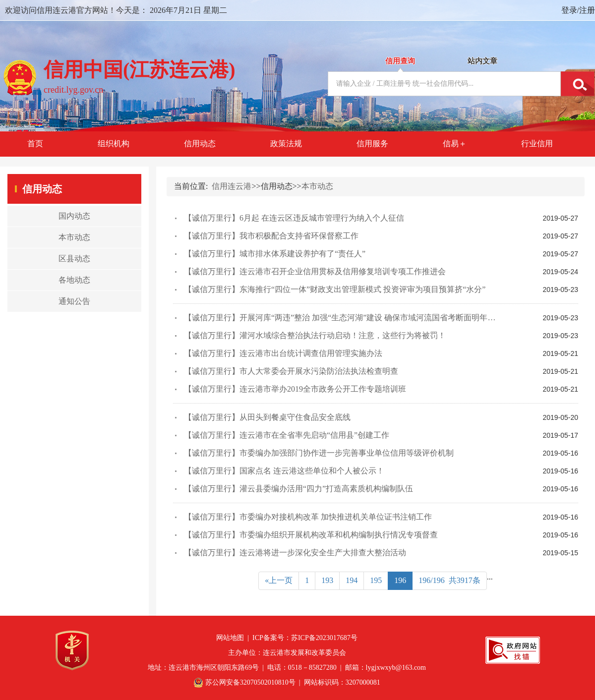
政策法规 (286, 144)
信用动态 (200, 144)
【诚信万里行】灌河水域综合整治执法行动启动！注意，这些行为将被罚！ (315, 335)
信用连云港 (232, 186)
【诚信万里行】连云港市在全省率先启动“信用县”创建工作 (287, 435)
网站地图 (230, 638)
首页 (35, 144)
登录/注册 (578, 10)
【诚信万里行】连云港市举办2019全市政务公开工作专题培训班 (295, 389)
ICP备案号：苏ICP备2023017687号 (305, 638)
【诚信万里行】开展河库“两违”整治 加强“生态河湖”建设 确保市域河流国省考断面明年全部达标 (352, 318)
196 (400, 580)
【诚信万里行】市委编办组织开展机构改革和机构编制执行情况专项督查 (311, 535)
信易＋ (455, 144)
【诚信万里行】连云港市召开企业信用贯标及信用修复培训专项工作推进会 (315, 271)
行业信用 (537, 144)
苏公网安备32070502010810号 (250, 682)
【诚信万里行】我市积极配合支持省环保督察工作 (271, 236)
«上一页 (279, 580)
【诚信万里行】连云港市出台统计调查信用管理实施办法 (283, 353)
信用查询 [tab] (400, 61)
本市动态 (317, 186)
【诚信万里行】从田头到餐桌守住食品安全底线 (267, 417)
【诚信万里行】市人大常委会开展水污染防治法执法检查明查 (291, 371)
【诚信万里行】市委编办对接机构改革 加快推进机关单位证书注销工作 (308, 517)
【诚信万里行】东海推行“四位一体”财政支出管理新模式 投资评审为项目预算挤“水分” (335, 289)
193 (327, 580)
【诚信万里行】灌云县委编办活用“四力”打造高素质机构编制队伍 (298, 489)
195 (376, 580)
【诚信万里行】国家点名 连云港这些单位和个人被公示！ (284, 471)
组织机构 (114, 144)
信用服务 (372, 144)
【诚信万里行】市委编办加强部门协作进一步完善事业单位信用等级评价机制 (319, 453)
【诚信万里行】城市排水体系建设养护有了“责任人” (275, 254)
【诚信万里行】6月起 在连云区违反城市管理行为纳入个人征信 (294, 218)
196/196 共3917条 (449, 580)
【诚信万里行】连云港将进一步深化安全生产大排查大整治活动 (295, 553)
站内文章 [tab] (482, 61)
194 (352, 580)
